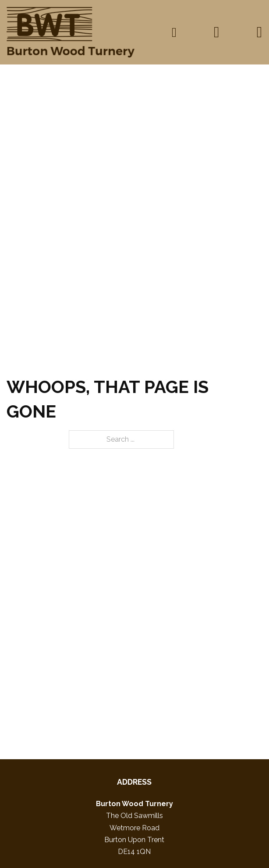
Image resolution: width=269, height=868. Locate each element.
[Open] (260, 32)
